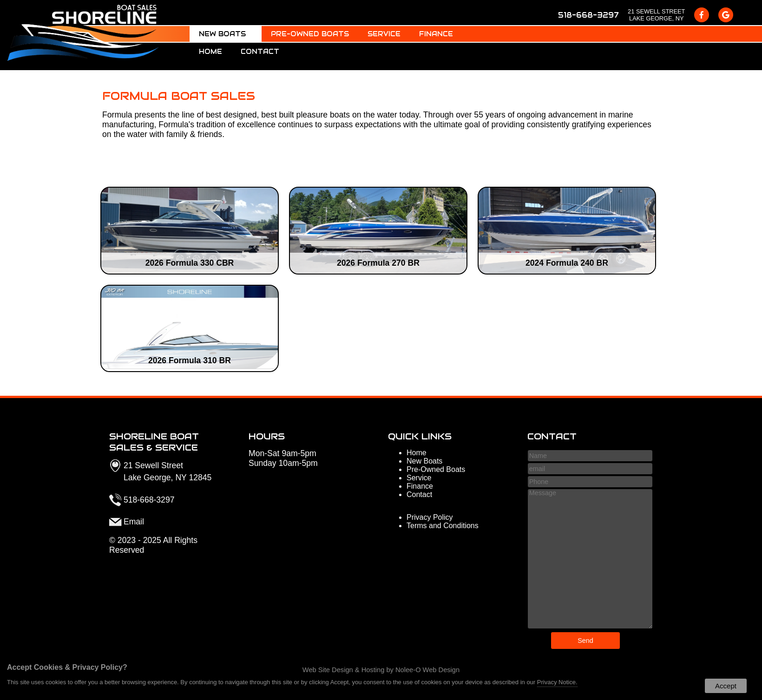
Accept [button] (726, 686)
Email (134, 522)
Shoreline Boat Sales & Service (154, 442)
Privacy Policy (430, 517)
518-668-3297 (588, 15)
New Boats (226, 34)
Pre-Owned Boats (310, 34)
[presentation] (702, 15)
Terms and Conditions (443, 526)
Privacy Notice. (557, 682)
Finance (436, 34)
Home (210, 52)
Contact (260, 52)
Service (384, 34)
